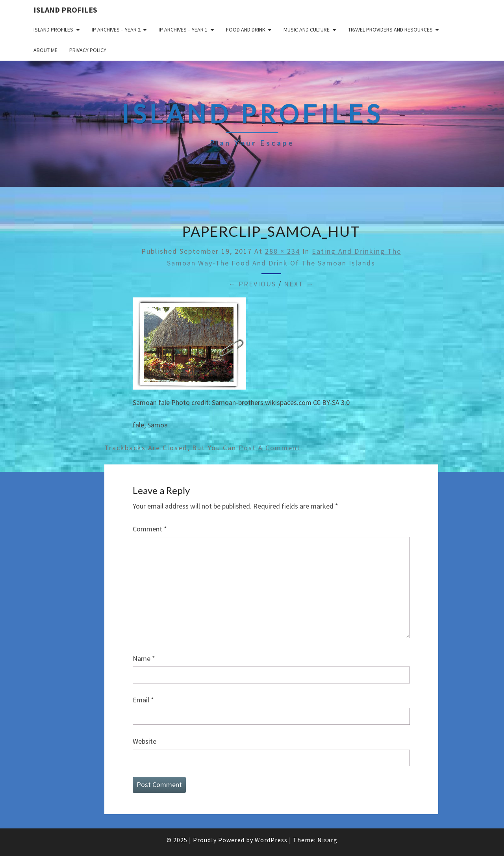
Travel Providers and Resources (390, 30)
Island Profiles (65, 10)
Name (144, 658)
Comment (150, 529)
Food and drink (246, 30)
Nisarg (327, 840)
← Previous (252, 284)
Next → (299, 284)
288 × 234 (283, 251)
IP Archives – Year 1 (183, 30)
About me (45, 50)
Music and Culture (307, 30)
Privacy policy (88, 50)
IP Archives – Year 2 (116, 30)
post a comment (270, 448)
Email (143, 700)
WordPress (271, 840)
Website (145, 741)
